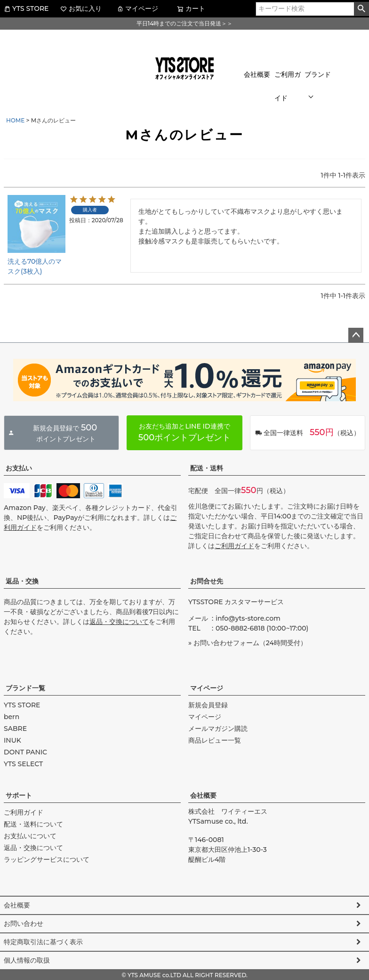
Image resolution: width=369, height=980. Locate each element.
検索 (361, 9)
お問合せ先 (207, 581)
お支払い (19, 468)
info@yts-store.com (248, 618)
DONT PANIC (25, 752)
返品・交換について (119, 622)
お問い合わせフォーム (226, 643)
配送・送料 (207, 468)
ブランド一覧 (25, 688)
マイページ (137, 8)
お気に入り (81, 8)
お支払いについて (30, 836)
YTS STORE (26, 8)
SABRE (15, 729)
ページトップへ (356, 335)
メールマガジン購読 (218, 729)
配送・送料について (33, 824)
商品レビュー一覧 (215, 740)
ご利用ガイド (288, 86)
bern (12, 717)
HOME (15, 120)
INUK (12, 740)
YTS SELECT (23, 764)
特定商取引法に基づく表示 (43, 942)
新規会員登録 (208, 705)
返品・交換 (22, 581)
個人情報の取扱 (27, 960)
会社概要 (257, 74)
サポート (19, 795)
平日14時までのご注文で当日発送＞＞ (184, 23)
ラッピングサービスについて (47, 859)
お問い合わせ (24, 923)
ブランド (318, 74)
